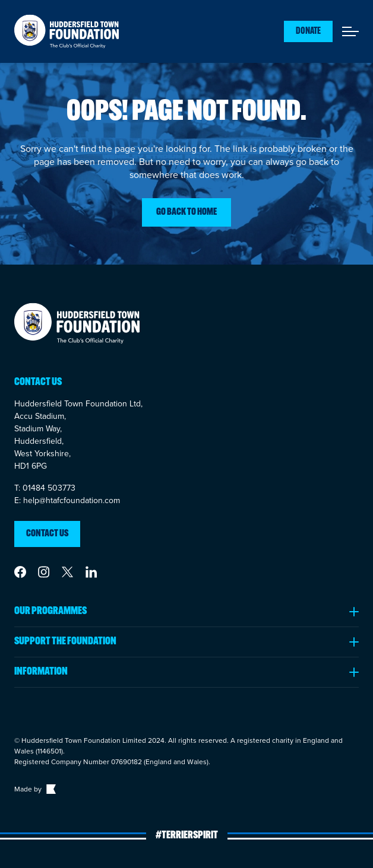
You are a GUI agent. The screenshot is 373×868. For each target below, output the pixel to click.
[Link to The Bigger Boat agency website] (50, 789)
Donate (308, 31)
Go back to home (186, 212)
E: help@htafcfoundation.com (67, 500)
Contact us (47, 534)
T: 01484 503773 (45, 488)
